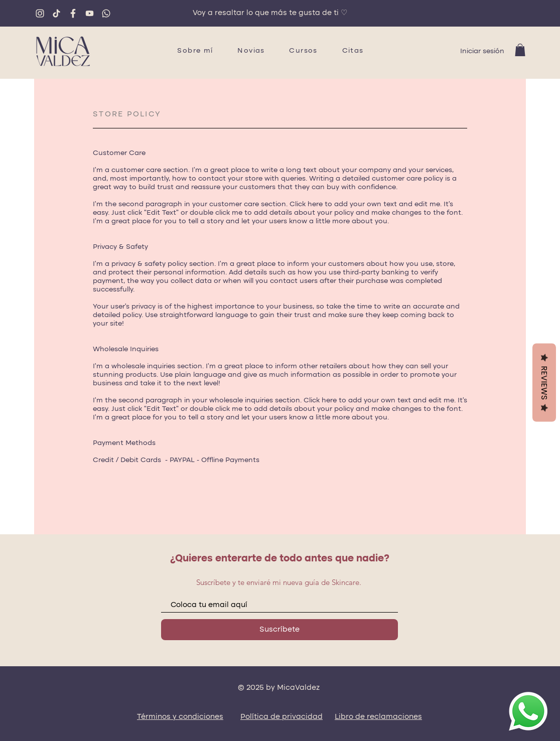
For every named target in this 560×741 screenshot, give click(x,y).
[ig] (40, 13)
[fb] (73, 13)
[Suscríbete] (279, 630)
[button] (520, 50)
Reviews (544, 382)
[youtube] (90, 13)
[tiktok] (56, 13)
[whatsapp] (106, 13)
